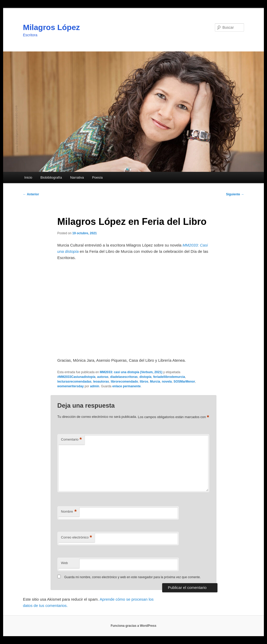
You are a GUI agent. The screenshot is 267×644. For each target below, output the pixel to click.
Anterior (31, 194)
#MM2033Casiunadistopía (76, 377)
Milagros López (51, 27)
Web (65, 563)
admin (95, 386)
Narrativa (77, 177)
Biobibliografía (51, 177)
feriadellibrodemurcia (169, 377)
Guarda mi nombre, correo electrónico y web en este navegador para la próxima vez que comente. (132, 577)
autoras (103, 377)
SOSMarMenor (184, 382)
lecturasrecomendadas (74, 382)
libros (144, 382)
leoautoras (101, 382)
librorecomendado (125, 382)
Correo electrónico (77, 538)
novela (167, 382)
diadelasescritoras (124, 377)
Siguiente (235, 194)
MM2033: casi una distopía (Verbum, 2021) (131, 372)
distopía (145, 377)
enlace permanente (127, 386)
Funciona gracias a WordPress (133, 626)
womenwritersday (71, 386)
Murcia (155, 382)
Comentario (71, 440)
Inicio (28, 177)
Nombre (69, 512)
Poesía (97, 177)
